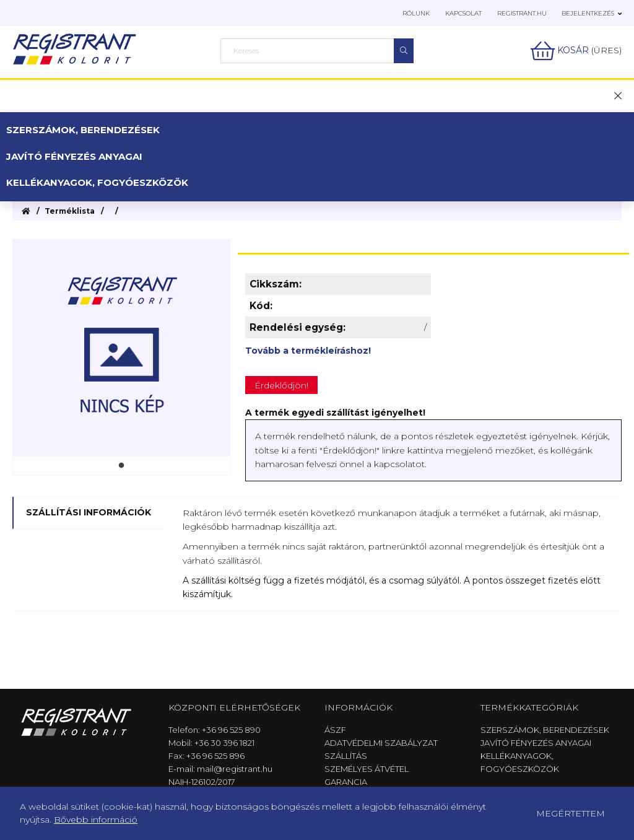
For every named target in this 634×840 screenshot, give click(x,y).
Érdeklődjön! (281, 385)
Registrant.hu (522, 13)
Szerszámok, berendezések (83, 130)
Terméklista (70, 211)
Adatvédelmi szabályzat (381, 743)
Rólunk (416, 13)
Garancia (346, 782)
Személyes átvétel (367, 769)
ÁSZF (335, 730)
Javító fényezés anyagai (74, 156)
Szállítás (346, 756)
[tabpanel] (121, 348)
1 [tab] (121, 466)
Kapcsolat (463, 13)
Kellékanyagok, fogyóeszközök (97, 182)
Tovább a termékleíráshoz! (308, 351)
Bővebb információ (96, 820)
